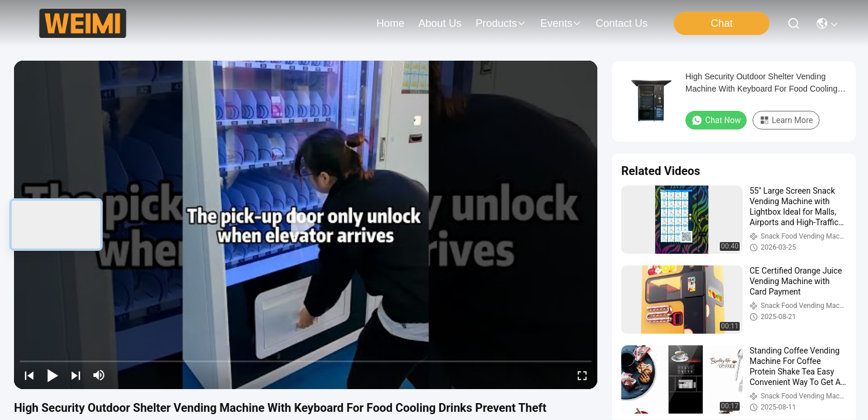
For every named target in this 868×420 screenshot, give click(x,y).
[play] (306, 225)
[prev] (29, 375)
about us (440, 23)
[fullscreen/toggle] (582, 375)
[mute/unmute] (99, 375)
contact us (622, 23)
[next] (76, 375)
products (501, 23)
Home (390, 23)
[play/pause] (52, 375)
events (561, 23)
